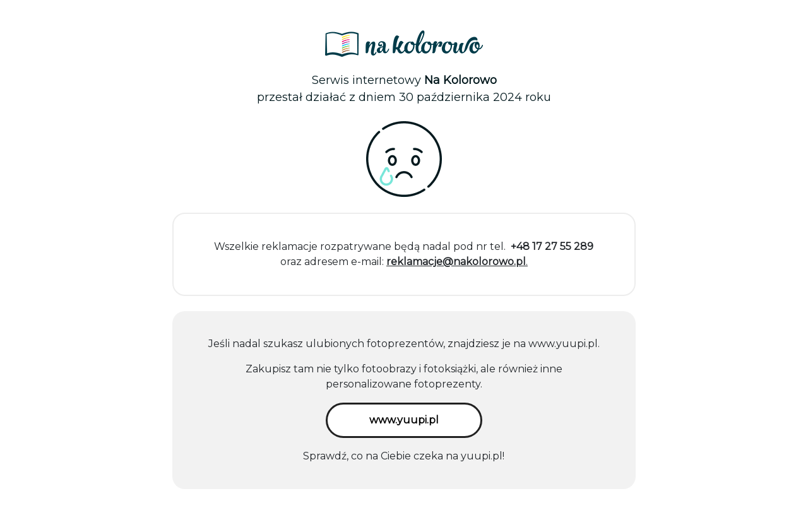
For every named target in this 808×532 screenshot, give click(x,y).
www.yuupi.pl (563, 344)
